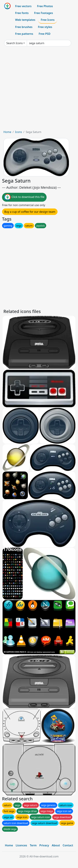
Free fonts (22, 13)
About (56, 845)
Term (33, 845)
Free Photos (45, 6)
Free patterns (24, 34)
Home (7, 132)
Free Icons (48, 20)
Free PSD (44, 34)
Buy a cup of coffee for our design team (30, 212)
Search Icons (15, 43)
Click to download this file (24, 197)
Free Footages (44, 13)
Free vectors (23, 6)
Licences (21, 845)
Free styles (45, 27)
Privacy (44, 845)
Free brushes (24, 27)
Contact (68, 845)
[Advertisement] (39, 89)
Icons (18, 132)
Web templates (25, 20)
